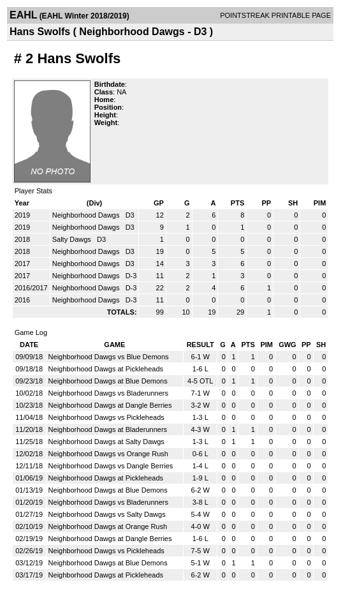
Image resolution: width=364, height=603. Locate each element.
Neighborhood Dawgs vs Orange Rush (108, 454)
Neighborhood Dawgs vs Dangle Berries (111, 466)
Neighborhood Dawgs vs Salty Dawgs (107, 514)
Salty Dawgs (73, 239)
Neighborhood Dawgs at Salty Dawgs (106, 442)
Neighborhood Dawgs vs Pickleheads (106, 417)
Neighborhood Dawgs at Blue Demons (108, 381)
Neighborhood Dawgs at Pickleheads (106, 369)
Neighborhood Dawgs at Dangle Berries (110, 405)
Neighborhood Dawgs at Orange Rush (108, 526)
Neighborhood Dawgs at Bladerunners (108, 429)
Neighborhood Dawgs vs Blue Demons (109, 357)
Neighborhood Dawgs (87, 215)
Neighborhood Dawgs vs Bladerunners (108, 393)
